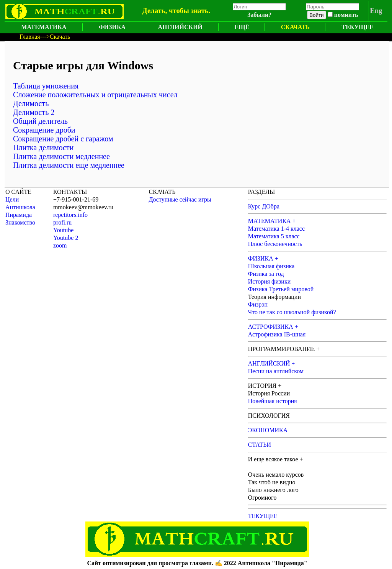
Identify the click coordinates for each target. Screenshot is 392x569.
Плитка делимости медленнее (61, 156)
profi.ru (62, 222)
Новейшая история (273, 401)
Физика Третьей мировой (281, 289)
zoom (60, 245)
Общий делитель (40, 121)
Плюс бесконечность (275, 244)
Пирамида (19, 215)
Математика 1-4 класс (276, 229)
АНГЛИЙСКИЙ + (272, 363)
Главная (30, 37)
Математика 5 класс (274, 236)
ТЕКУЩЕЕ (358, 27)
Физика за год (266, 274)
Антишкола (20, 207)
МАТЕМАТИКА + (272, 221)
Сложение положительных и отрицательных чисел (95, 95)
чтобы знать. (189, 11)
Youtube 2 (66, 238)
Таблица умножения (46, 86)
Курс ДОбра (264, 206)
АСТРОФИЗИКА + (273, 327)
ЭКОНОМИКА (268, 430)
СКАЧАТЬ (295, 27)
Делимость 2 (34, 112)
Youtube (64, 230)
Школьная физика (271, 266)
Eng (376, 11)
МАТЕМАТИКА (44, 27)
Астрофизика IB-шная (277, 334)
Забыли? (259, 15)
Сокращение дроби (44, 130)
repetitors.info (70, 215)
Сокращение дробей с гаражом (63, 139)
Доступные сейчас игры (180, 199)
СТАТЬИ (260, 445)
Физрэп (258, 304)
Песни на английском (276, 371)
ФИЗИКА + (263, 258)
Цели (12, 199)
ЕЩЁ (242, 27)
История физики (269, 281)
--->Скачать (55, 37)
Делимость (31, 103)
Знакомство (20, 222)
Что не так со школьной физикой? (292, 312)
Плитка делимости (43, 148)
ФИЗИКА (112, 27)
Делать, (155, 11)
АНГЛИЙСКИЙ (180, 27)
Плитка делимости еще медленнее (69, 165)
